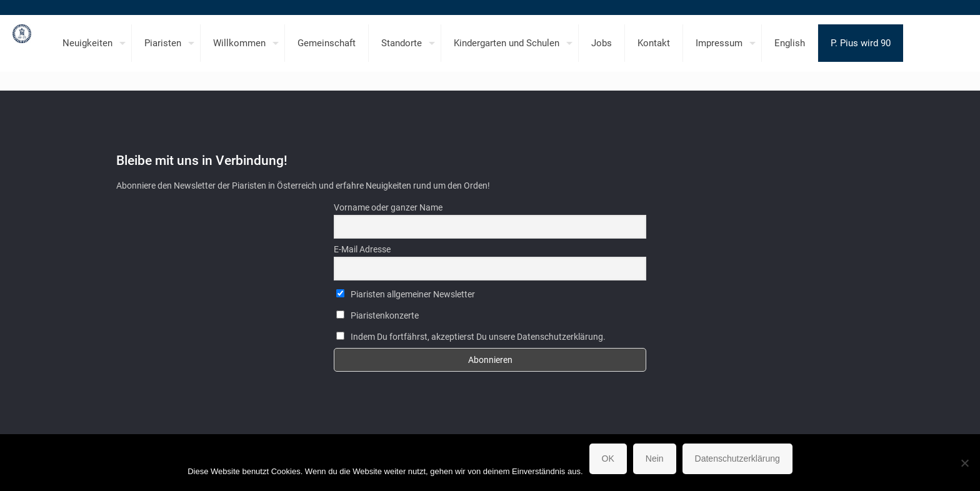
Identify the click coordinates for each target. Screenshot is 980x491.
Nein (655, 459)
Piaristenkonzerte (377, 315)
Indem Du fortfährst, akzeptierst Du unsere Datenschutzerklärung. (471, 337)
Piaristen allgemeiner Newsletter (406, 294)
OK (608, 459)
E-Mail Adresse (362, 249)
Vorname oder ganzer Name (388, 207)
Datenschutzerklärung (737, 459)
